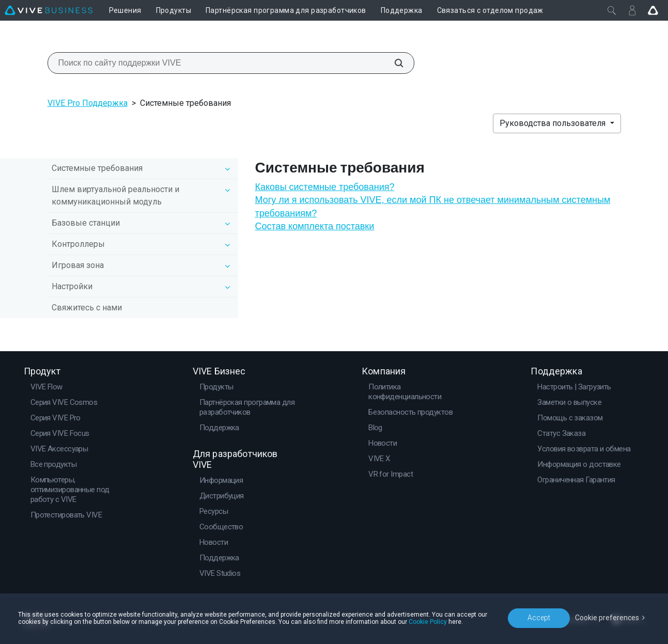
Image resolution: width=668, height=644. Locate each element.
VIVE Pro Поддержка (88, 103)
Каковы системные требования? (324, 187)
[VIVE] (49, 10)
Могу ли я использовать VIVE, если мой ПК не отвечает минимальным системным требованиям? (432, 206)
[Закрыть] (612, 10)
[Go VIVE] (653, 10)
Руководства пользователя (554, 123)
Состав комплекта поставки (314, 226)
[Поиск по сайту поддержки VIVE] (393, 63)
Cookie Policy (428, 622)
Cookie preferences (607, 618)
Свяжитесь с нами (87, 308)
